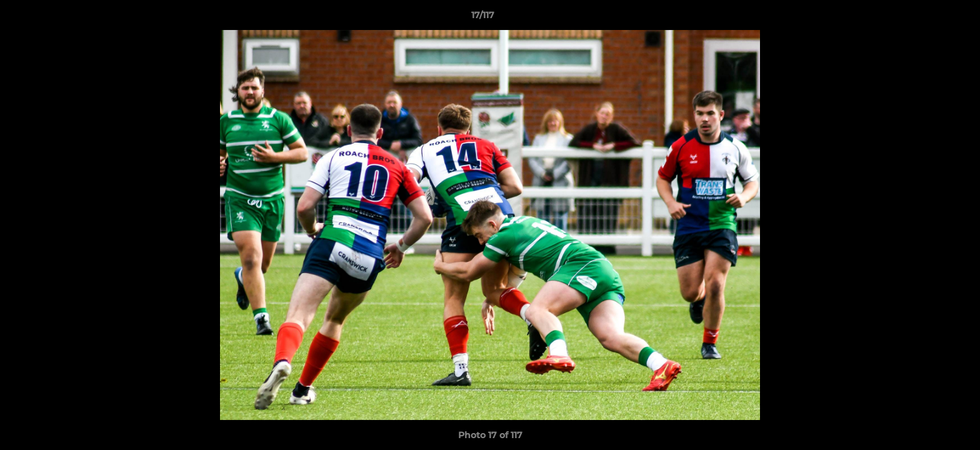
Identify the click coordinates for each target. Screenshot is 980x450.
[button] (927, 18)
